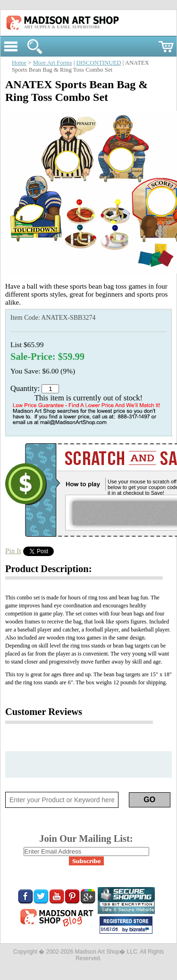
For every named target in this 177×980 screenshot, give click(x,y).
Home (19, 63)
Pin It (13, 551)
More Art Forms (53, 63)
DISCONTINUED (99, 63)
